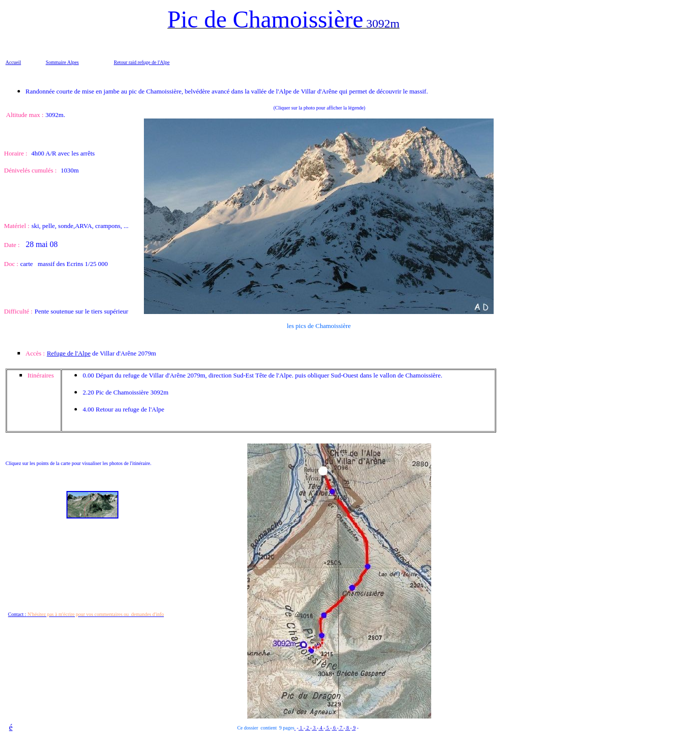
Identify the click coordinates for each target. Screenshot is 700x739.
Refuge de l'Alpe (69, 353)
